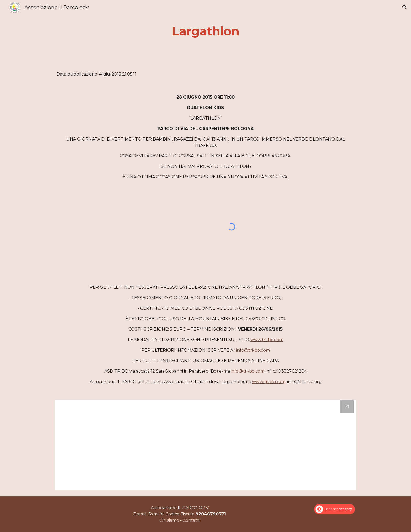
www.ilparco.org (269, 382)
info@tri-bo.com (253, 350)
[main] (206, 31)
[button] (405, 7)
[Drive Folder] (206, 445)
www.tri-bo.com (267, 340)
